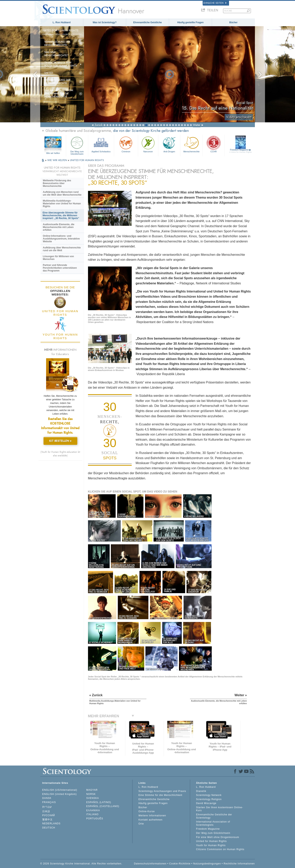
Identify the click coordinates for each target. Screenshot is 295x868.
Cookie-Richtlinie (180, 864)
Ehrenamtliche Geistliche (147, 22)
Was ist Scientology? (104, 22)
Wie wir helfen (53, 153)
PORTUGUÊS (95, 819)
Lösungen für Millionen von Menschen (59, 258)
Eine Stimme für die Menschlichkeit (160, 795)
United (49, 73)
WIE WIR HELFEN (58, 160)
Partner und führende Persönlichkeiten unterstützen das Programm (60, 268)
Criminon (126, 144)
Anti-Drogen (169, 144)
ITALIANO (92, 814)
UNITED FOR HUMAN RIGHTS (87, 160)
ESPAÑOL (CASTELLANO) (103, 806)
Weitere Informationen (152, 816)
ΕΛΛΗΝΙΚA (93, 810)
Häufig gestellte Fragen (190, 22)
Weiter (197, 125)
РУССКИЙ (49, 815)
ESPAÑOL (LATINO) (99, 802)
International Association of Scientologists (213, 823)
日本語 (46, 811)
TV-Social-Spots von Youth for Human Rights (61, 64)
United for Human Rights (211, 841)
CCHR (214, 144)
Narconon (148, 144)
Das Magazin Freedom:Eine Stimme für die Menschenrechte (59, 94)
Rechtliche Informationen (239, 864)
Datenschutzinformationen (150, 864)
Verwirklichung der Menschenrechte (57, 43)
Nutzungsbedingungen (207, 864)
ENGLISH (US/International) (60, 790)
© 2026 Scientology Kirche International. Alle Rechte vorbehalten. (81, 864)
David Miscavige (206, 803)
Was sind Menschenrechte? (56, 54)
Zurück (99, 125)
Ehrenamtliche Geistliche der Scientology (214, 816)
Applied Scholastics (101, 144)
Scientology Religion (209, 799)
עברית (47, 807)
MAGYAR (92, 790)
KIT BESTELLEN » (60, 441)
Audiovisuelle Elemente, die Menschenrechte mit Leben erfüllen (59, 227)
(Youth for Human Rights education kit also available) (60, 454)
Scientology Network (209, 795)
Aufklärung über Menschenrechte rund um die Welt (62, 249)
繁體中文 (47, 820)
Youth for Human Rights (211, 845)
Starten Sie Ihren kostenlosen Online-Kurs (220, 809)
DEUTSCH (49, 828)
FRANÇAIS (49, 802)
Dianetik (201, 791)
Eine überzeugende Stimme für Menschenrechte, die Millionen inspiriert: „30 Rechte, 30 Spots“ (61, 215)
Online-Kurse (147, 811)
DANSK (47, 798)
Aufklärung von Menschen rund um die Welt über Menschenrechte (62, 193)
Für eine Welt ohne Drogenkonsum (218, 837)
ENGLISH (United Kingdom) (59, 794)
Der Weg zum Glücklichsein (77, 145)
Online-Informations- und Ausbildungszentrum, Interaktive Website (61, 239)
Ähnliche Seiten (215, 3)
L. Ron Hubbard (62, 22)
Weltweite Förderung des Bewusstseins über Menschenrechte (57, 183)
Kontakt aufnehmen (150, 820)
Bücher (233, 22)
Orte (141, 824)
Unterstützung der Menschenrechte (57, 82)
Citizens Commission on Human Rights (220, 849)
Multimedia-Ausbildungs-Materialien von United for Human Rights (62, 204)
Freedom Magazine (240, 151)
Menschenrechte (191, 144)
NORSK (91, 794)
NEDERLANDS (51, 824)
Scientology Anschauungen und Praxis (162, 791)
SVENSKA (93, 798)
